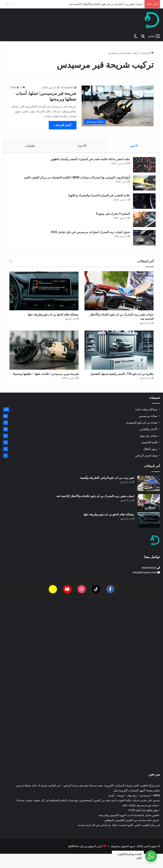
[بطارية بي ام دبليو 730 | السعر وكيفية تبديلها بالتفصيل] (119, 357)
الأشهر (134, 146)
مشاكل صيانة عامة (146, 423)
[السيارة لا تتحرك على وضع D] (142, 221)
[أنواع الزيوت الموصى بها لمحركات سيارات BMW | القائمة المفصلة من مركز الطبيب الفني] (142, 185)
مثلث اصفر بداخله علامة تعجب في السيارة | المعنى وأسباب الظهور (88, 161)
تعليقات (30, 146)
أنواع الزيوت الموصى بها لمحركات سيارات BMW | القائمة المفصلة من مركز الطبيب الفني (75, 179)
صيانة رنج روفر (148, 450)
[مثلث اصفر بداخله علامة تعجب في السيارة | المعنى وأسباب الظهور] (142, 167)
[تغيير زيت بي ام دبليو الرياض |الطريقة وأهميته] (149, 498)
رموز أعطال (150, 463)
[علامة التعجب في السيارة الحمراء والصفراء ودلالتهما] (142, 203)
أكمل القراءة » (63, 125)
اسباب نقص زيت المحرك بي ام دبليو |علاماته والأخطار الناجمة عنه (106, 4)
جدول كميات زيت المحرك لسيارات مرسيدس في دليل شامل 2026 (88, 234)
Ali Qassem (67, 88)
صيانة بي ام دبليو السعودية (142, 437)
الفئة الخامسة (149, 456)
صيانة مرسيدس (148, 430)
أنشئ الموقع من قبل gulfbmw (86, 860)
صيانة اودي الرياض (146, 470)
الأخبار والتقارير (148, 443)
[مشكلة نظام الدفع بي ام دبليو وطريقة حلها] (44, 295)
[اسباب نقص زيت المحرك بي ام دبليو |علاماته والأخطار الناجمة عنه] (119, 295)
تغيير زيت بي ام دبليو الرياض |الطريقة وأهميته (107, 492)
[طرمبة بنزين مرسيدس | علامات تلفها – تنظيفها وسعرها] (44, 357)
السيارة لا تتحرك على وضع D (111, 216)
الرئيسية (147, 53)
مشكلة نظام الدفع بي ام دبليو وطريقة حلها (109, 529)
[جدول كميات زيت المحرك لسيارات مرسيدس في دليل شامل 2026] (142, 240)
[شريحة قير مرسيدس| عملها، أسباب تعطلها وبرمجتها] (118, 106)
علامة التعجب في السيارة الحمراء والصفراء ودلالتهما (97, 197)
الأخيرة (82, 146)
